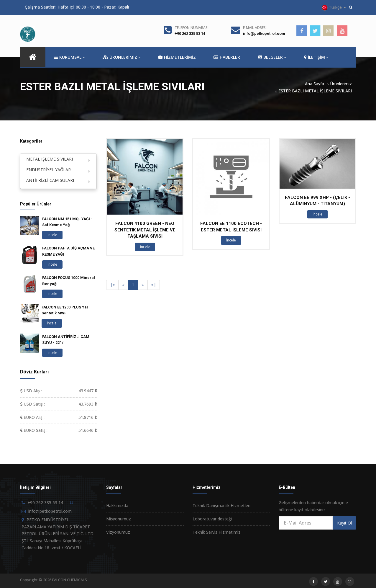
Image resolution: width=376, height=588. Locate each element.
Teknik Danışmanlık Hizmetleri (221, 505)
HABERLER (227, 57)
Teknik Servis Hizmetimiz (217, 532)
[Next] (143, 285)
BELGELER (272, 57)
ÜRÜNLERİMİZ (122, 57)
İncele (145, 247)
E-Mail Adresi (255, 28)
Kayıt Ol (344, 523)
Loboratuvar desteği (212, 519)
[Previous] (112, 285)
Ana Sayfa (315, 84)
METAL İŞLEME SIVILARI (50, 159)
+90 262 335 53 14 (190, 34)
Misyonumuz (119, 519)
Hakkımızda (117, 505)
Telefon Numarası (192, 28)
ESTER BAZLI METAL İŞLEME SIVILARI (315, 91)
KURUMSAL (70, 57)
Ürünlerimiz (341, 84)
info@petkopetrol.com (264, 34)
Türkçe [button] (334, 8)
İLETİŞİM (316, 57)
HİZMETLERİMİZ (177, 57)
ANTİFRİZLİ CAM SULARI (50, 180)
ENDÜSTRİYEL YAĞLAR (49, 170)
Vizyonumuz (118, 532)
